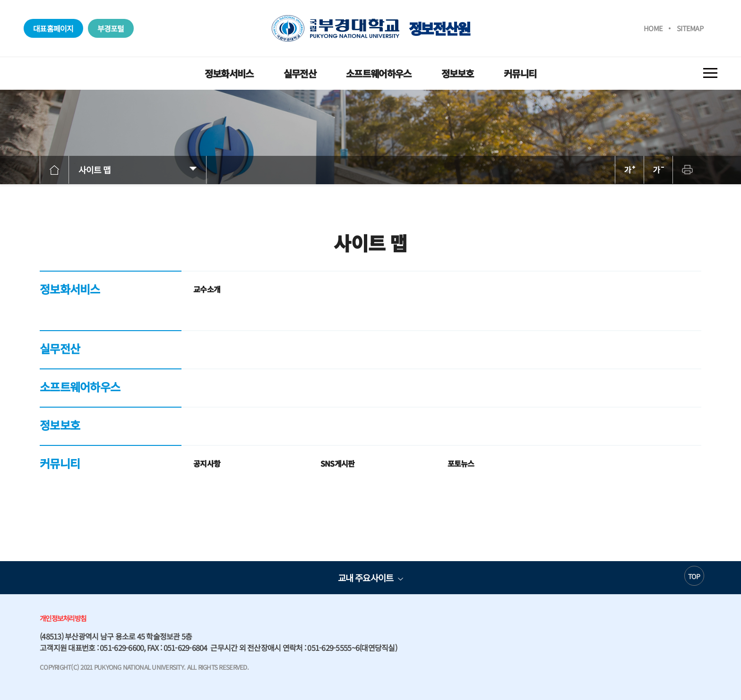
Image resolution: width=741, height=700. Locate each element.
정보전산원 (371, 28)
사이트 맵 (95, 170)
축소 (658, 170)
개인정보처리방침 (63, 618)
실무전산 (300, 73)
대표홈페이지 (53, 28)
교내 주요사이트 (366, 577)
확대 (629, 170)
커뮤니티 (520, 73)
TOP (694, 576)
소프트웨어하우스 (379, 73)
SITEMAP (690, 28)
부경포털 (111, 28)
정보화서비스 (229, 73)
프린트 (687, 170)
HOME (653, 28)
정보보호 (458, 73)
